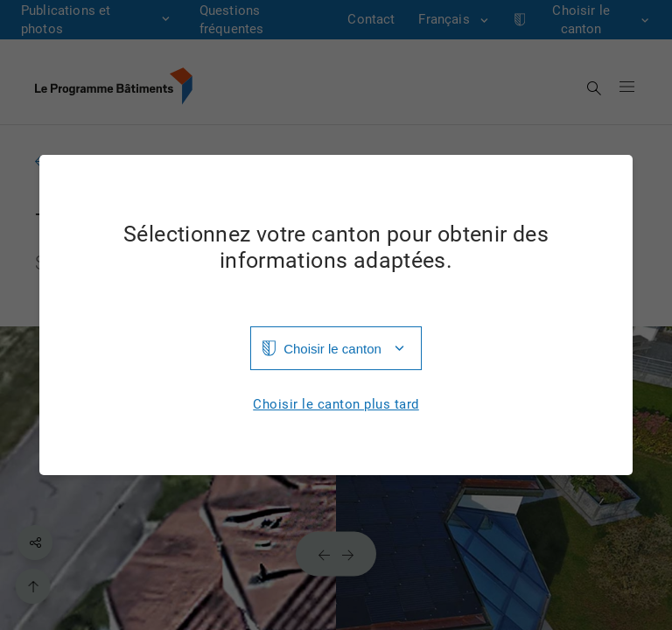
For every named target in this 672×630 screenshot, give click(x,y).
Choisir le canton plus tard (336, 405)
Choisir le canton (332, 349)
